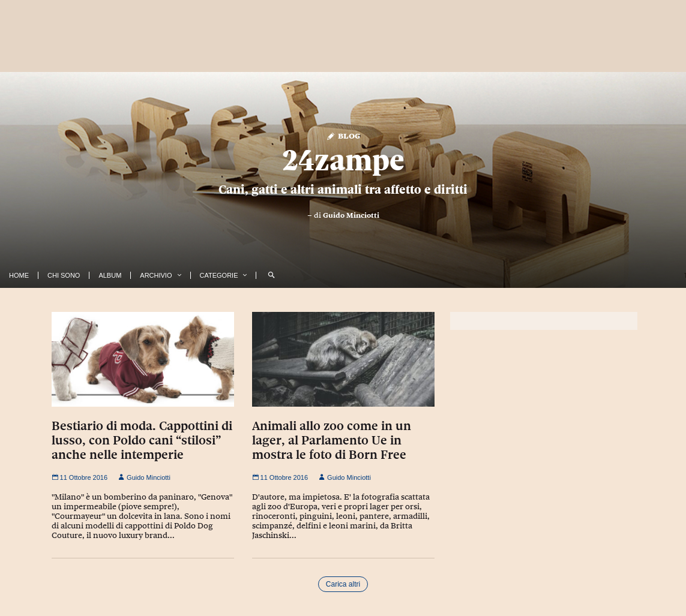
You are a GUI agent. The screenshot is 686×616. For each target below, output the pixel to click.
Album (110, 275)
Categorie (219, 275)
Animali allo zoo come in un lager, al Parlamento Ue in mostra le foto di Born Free (332, 440)
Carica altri (343, 584)
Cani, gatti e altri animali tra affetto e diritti (343, 190)
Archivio (156, 275)
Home (19, 275)
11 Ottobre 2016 (80, 477)
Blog (343, 135)
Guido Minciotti (351, 215)
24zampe (343, 160)
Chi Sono (64, 275)
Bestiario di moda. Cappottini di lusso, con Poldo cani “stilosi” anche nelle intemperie (142, 440)
